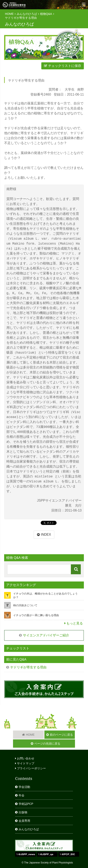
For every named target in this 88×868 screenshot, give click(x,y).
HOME (9, 14)
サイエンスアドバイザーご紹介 (46, 635)
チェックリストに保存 (65, 66)
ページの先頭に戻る (47, 744)
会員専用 (24, 821)
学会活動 (24, 787)
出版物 (23, 812)
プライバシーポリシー (30, 768)
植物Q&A (46, 14)
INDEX (46, 535)
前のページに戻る (61, 735)
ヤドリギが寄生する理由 (21, 18)
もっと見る (75, 623)
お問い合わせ (25, 758)
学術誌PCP (26, 804)
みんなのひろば (27, 14)
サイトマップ (25, 763)
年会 (21, 795)
